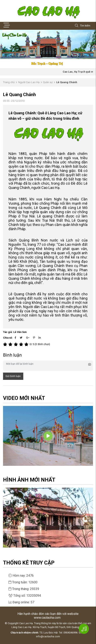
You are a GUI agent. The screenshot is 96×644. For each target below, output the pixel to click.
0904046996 (70, 633)
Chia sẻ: (8, 338)
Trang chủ (9, 82)
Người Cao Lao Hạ (29, 82)
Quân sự (48, 82)
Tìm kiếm (83, 26)
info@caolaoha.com (48, 636)
